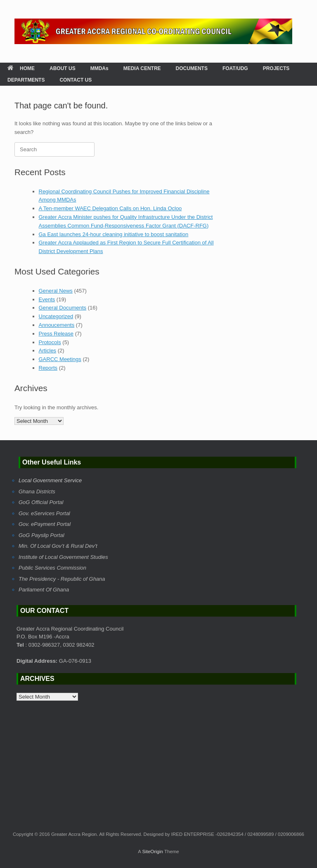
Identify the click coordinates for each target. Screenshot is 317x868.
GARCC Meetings (60, 359)
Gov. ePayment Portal (45, 524)
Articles (48, 351)
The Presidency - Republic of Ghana (62, 579)
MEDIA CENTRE (142, 68)
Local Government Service (50, 480)
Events (47, 299)
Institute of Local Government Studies (63, 557)
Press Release (56, 334)
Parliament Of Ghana (44, 590)
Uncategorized (56, 316)
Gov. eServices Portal (44, 513)
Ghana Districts (37, 491)
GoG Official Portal (41, 502)
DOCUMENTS (192, 68)
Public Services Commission (52, 568)
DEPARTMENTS (26, 80)
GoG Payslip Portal (41, 535)
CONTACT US (76, 80)
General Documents (63, 308)
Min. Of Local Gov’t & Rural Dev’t (58, 546)
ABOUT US (63, 68)
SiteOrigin (153, 852)
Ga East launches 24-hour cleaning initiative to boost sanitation (114, 234)
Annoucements (57, 325)
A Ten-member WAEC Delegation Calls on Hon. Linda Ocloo (110, 208)
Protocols (50, 342)
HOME (21, 68)
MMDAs (99, 68)
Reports (48, 368)
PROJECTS (276, 68)
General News (56, 291)
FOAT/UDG (235, 68)
